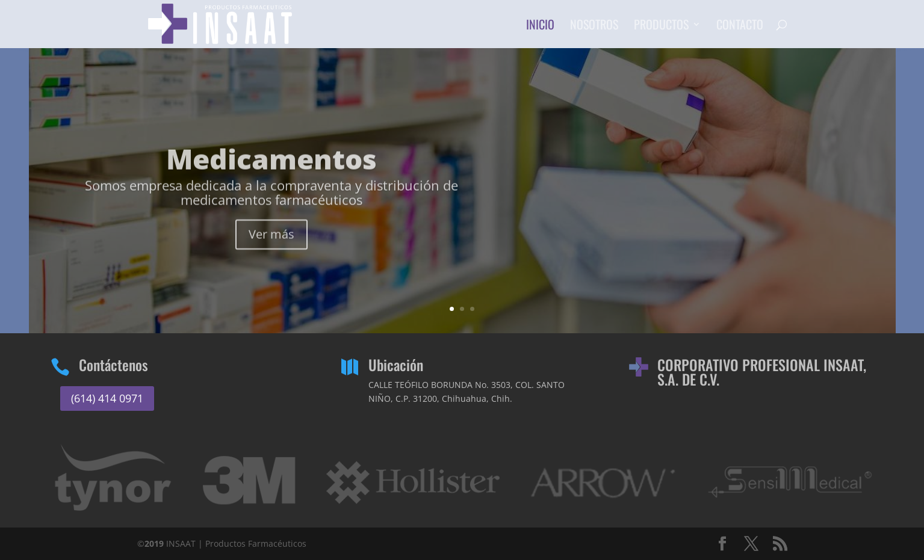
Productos (661, 26)
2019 (154, 543)
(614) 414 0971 (107, 398)
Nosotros (594, 26)
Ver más (271, 251)
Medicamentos (271, 175)
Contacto (740, 26)
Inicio (540, 26)
